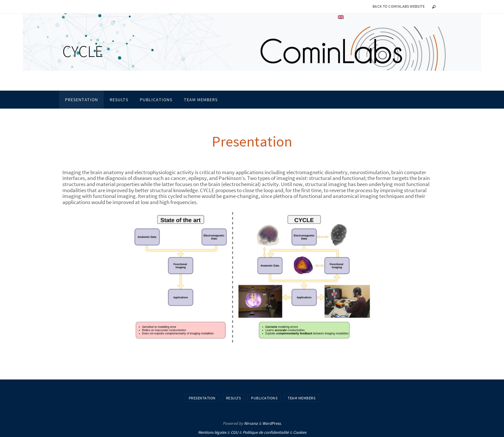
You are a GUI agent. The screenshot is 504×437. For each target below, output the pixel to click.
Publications (264, 398)
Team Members (301, 398)
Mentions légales (212, 432)
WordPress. (272, 423)
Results (234, 398)
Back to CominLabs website (399, 6)
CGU (234, 432)
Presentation (202, 398)
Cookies (300, 432)
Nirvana (251, 423)
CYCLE (83, 51)
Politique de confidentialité (266, 432)
